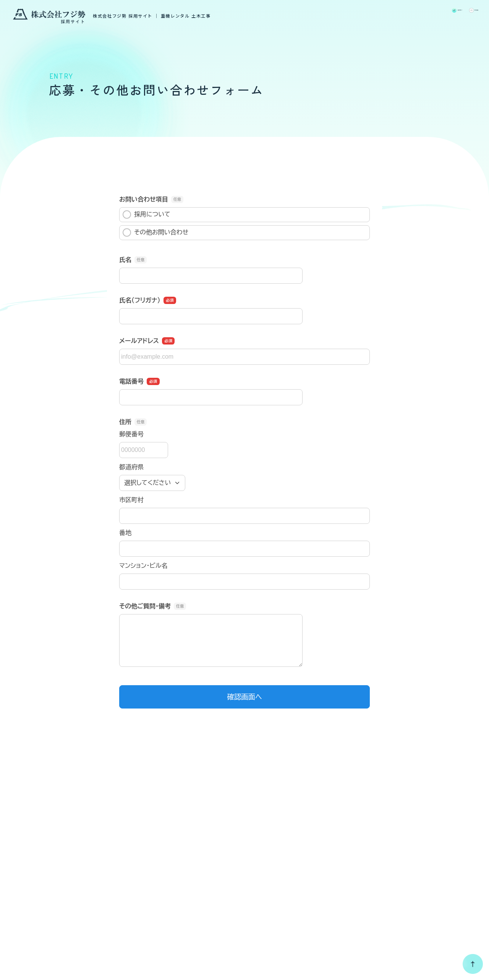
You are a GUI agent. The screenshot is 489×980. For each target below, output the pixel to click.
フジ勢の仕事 (273, 877)
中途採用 (419, 869)
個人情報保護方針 (160, 960)
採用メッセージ (277, 860)
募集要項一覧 (422, 842)
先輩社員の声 (341, 860)
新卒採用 (419, 859)
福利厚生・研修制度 (351, 877)
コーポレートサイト (50, 900)
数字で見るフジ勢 (348, 842)
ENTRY (422, 13)
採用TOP (267, 842)
